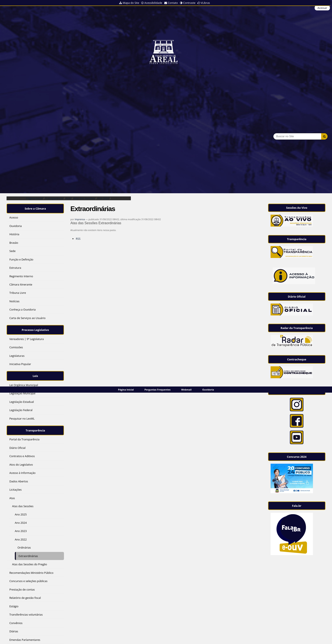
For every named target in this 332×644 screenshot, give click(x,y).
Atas (68, 198)
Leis (35, 372)
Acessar (322, 8)
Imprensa (80, 219)
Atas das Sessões (84, 198)
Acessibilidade (153, 3)
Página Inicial (126, 390)
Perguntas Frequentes (157, 390)
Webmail (186, 390)
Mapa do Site (131, 3)
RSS (78, 239)
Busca (273, 133)
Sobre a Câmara (35, 208)
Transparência (54, 198)
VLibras (205, 3)
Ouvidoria (208, 390)
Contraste (189, 3)
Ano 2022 (103, 198)
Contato (173, 3)
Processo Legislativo (35, 328)
